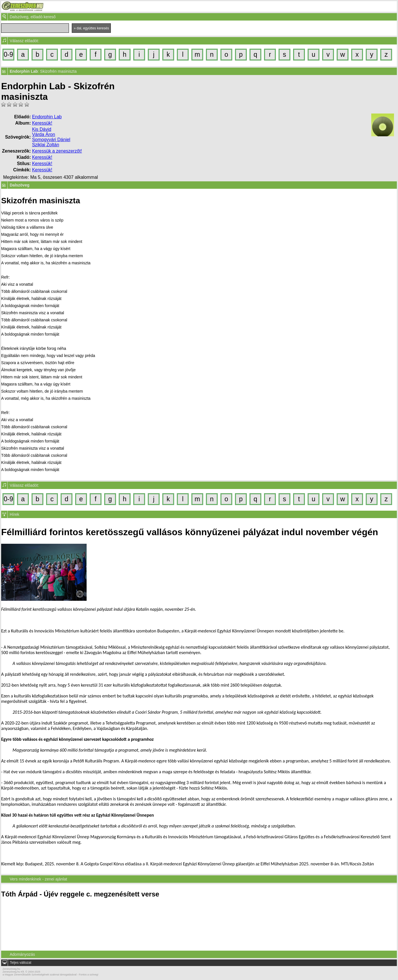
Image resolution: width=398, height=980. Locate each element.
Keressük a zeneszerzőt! (57, 151)
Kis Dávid (42, 129)
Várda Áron (43, 134)
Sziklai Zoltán (45, 145)
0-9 (8, 54)
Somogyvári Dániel (51, 140)
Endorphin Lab (47, 117)
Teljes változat (20, 963)
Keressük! (42, 123)
